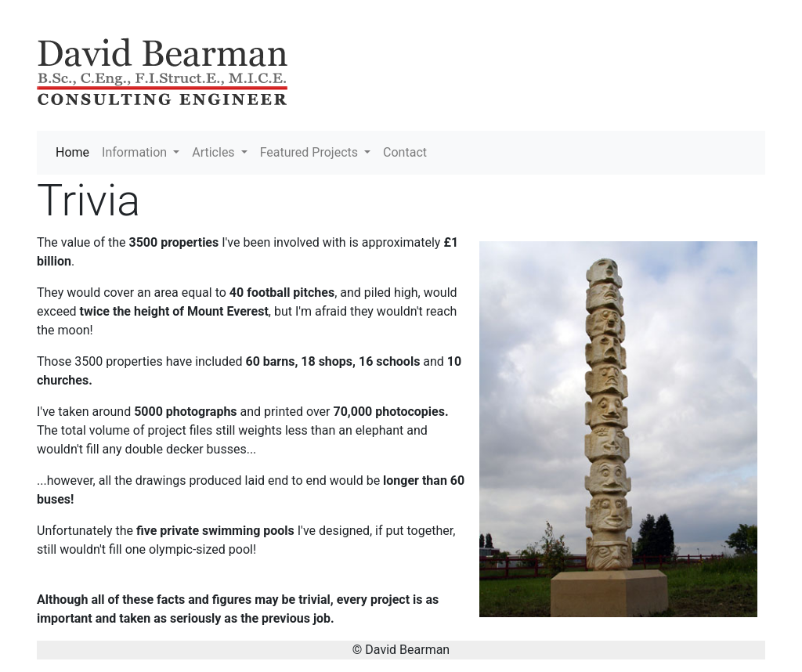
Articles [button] (215, 152)
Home (76, 152)
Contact (405, 152)
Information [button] (136, 152)
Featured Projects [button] (311, 152)
